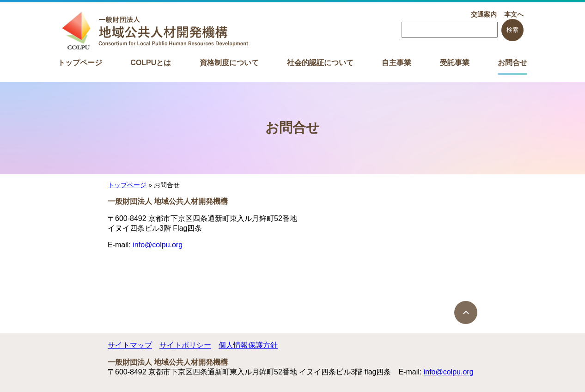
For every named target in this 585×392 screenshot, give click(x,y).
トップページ (80, 63)
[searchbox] (450, 30)
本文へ (514, 14)
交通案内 (484, 14)
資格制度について (229, 63)
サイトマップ (130, 345)
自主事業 (396, 63)
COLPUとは (151, 63)
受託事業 (455, 63)
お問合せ (512, 63)
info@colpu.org (158, 245)
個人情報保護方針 (248, 345)
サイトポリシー (185, 345)
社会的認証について (320, 63)
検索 (512, 30)
